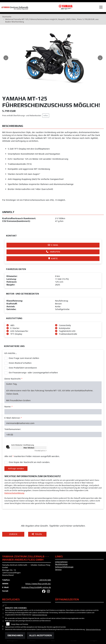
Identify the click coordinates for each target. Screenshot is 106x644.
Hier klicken (29, 448)
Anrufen (53, 252)
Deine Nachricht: (13, 379)
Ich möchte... (11, 353)
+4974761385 (45, 580)
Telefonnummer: (13, 429)
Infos (46, 115)
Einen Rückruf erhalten (20, 363)
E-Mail (53, 245)
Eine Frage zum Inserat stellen (24, 358)
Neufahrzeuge (61, 564)
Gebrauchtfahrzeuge (64, 567)
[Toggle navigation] (101, 7)
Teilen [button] (37, 534)
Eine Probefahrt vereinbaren (23, 368)
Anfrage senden (16, 468)
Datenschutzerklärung (14, 493)
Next (100, 58)
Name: (8, 407)
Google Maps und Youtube (20, 624)
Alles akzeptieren (41, 635)
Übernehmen (15, 635)
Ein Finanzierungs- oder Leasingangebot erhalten (33, 373)
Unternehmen (61, 562)
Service (58, 569)
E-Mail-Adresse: (13, 418)
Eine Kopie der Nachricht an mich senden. (29, 462)
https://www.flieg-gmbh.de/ (38, 584)
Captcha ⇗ (41, 451)
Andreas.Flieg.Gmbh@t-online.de (36, 587)
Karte (53, 258)
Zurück (13, 534)
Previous (6, 58)
